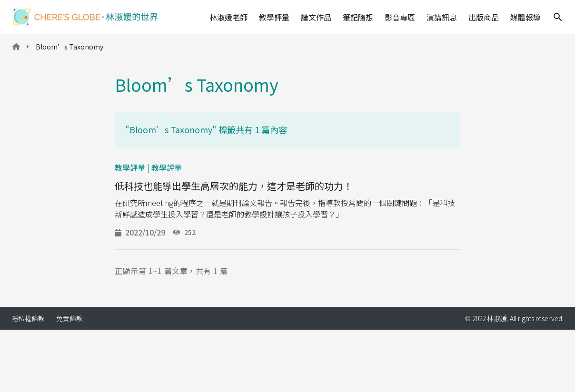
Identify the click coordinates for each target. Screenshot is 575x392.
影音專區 (400, 17)
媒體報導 (525, 17)
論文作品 (316, 17)
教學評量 (274, 17)
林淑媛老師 (228, 17)
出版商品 (484, 17)
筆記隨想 (358, 17)
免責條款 (69, 318)
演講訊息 (442, 17)
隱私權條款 (28, 318)
